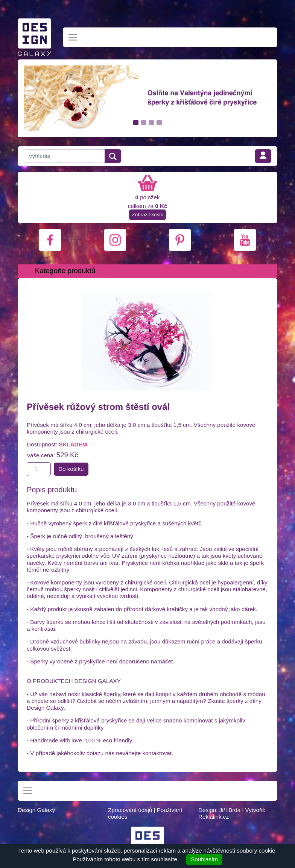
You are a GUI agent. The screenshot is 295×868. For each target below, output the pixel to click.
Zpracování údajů (130, 810)
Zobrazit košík (148, 215)
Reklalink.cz (214, 817)
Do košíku (71, 469)
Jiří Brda (230, 810)
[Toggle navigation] (73, 37)
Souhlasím (204, 859)
